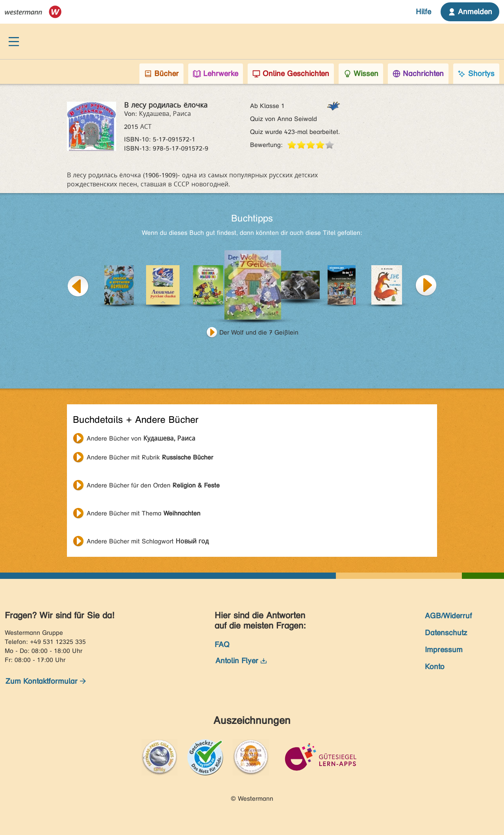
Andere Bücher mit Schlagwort (148, 541)
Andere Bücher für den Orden (153, 485)
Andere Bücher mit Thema (144, 513)
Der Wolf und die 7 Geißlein (259, 332)
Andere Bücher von (141, 438)
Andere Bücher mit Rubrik (150, 457)
